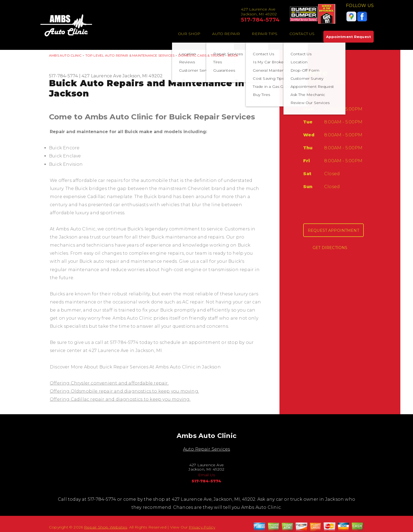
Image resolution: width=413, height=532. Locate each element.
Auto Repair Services (207, 449)
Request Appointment (333, 230)
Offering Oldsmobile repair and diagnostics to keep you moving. (124, 391)
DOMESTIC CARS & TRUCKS (201, 55)
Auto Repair (226, 34)
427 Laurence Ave (101, 76)
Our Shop (189, 34)
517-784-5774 (260, 20)
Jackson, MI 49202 (143, 76)
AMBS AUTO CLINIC (65, 55)
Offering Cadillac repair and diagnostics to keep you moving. (120, 399)
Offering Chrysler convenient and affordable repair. (109, 383)
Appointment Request (349, 37)
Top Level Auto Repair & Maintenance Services (130, 55)
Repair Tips (265, 34)
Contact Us (302, 34)
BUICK (233, 55)
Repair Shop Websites (106, 527)
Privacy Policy (202, 527)
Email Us (207, 475)
